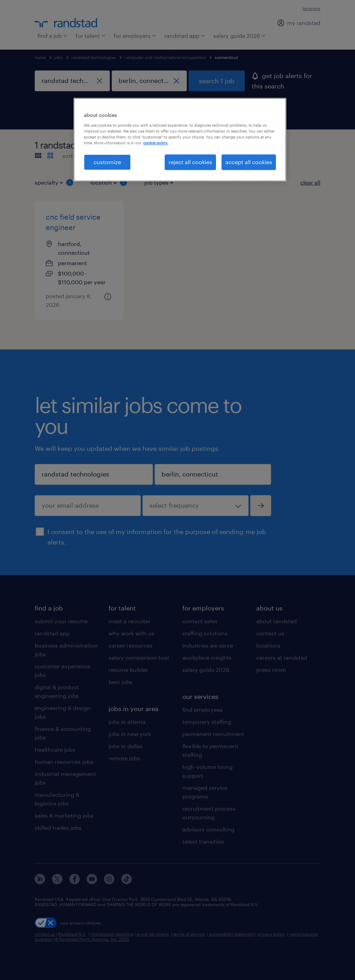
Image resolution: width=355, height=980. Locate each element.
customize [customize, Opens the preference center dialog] (107, 162)
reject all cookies (190, 162)
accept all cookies (249, 162)
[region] (180, 140)
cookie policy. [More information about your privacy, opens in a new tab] (156, 143)
